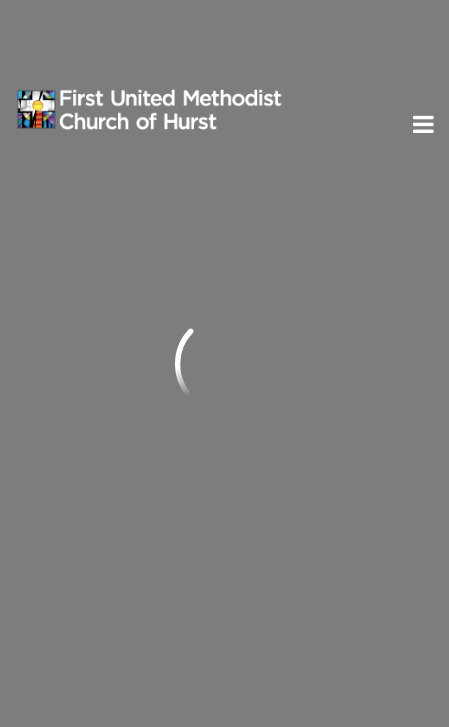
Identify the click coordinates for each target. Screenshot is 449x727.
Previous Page (99, 228)
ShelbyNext (224, 679)
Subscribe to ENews (119, 507)
